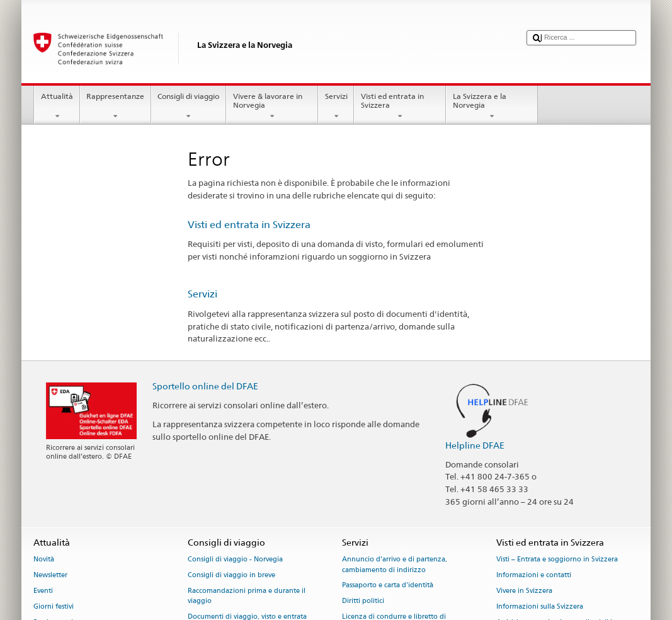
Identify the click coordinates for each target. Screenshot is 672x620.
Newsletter (50, 576)
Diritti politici (363, 601)
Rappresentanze (116, 106)
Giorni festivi (54, 606)
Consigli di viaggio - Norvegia (235, 560)
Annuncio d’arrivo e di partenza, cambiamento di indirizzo (395, 565)
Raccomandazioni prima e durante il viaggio (247, 596)
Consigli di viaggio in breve (231, 576)
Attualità (57, 106)
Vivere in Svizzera (524, 591)
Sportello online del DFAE (205, 386)
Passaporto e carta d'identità (388, 586)
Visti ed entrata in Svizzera (400, 106)
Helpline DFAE (475, 445)
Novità (44, 560)
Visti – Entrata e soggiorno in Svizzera (557, 560)
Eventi (43, 591)
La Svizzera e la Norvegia (492, 106)
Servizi (336, 106)
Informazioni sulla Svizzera (540, 606)
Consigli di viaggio (189, 106)
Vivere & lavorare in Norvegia (272, 106)
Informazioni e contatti (534, 576)
